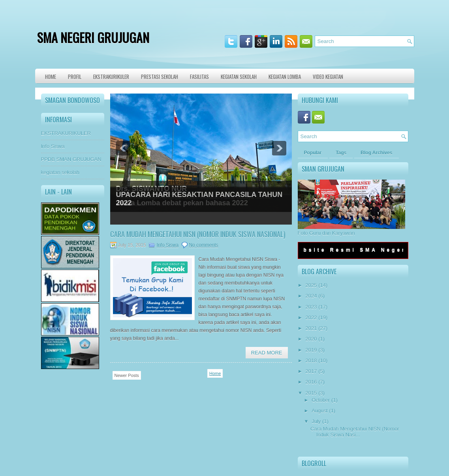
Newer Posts (127, 375)
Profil (75, 77)
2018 (311, 361)
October (321, 400)
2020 (311, 339)
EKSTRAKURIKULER (66, 133)
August (319, 411)
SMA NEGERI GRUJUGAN (93, 37)
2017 (311, 371)
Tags (341, 153)
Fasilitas (199, 77)
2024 (311, 296)
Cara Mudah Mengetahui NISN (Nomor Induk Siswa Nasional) (198, 234)
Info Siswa (53, 146)
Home (51, 77)
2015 (311, 393)
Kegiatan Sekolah (239, 77)
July (316, 421)
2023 (311, 307)
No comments (204, 245)
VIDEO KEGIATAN (328, 77)
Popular (313, 153)
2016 (311, 382)
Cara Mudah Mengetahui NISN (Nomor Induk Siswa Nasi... (355, 432)
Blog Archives (376, 153)
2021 (311, 328)
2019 (311, 350)
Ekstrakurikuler (111, 77)
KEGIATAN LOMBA (285, 77)
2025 (311, 285)
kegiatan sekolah (60, 172)
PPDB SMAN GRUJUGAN (71, 159)
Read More (267, 353)
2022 (311, 318)
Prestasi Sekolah (160, 77)
